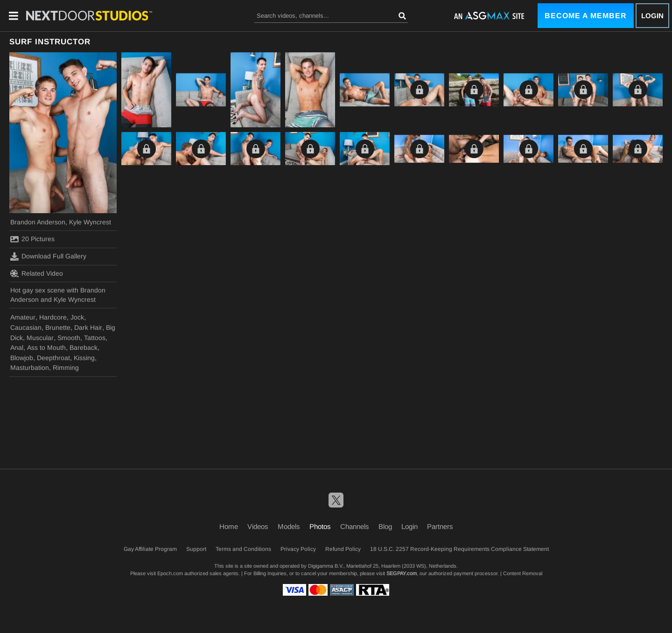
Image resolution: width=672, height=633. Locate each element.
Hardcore (53, 317)
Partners (440, 526)
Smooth (69, 338)
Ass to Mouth (46, 348)
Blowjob (22, 358)
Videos (258, 526)
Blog (385, 526)
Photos (320, 526)
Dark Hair (88, 327)
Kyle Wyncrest (90, 222)
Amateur (23, 317)
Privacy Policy (298, 549)
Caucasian (26, 327)
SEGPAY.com (402, 573)
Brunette (58, 327)
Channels (355, 526)
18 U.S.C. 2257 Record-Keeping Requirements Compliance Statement (459, 549)
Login (652, 16)
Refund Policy (343, 549)
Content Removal (523, 573)
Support (196, 549)
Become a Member (586, 16)
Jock (77, 317)
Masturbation (30, 368)
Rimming (66, 368)
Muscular (40, 338)
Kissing (84, 358)
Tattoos (95, 338)
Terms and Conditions (243, 549)
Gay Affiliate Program (150, 549)
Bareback (84, 348)
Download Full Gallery (48, 257)
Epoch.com (170, 573)
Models (289, 526)
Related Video (37, 273)
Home (229, 526)
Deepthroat (53, 358)
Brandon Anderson (38, 222)
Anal (17, 348)
